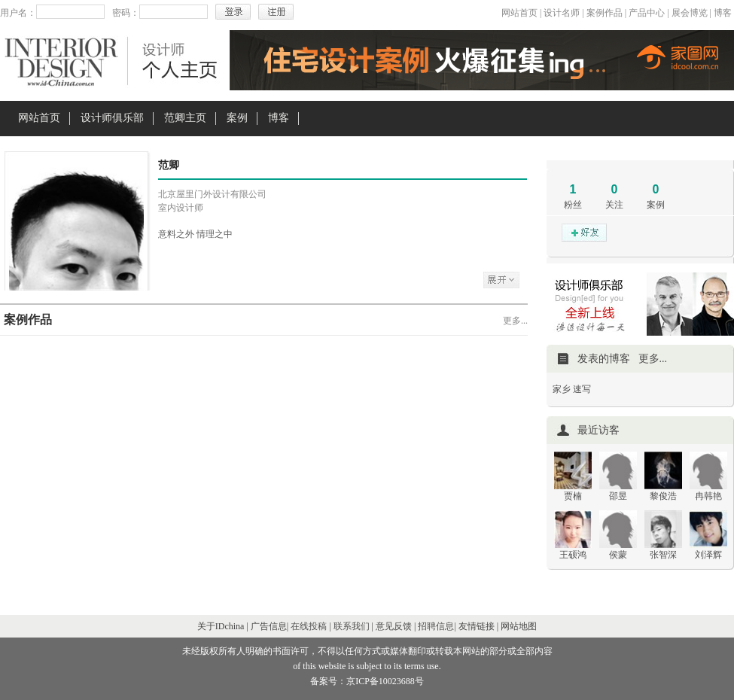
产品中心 (647, 13)
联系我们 (352, 626)
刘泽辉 (708, 555)
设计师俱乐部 (112, 118)
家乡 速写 (572, 389)
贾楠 (573, 496)
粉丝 (573, 205)
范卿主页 (185, 118)
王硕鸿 (573, 555)
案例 (237, 118)
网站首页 (519, 13)
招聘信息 (436, 626)
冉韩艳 (708, 496)
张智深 (663, 555)
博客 (723, 13)
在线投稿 (309, 626)
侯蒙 (618, 555)
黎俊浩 (663, 496)
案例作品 (605, 13)
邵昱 (618, 496)
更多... (515, 321)
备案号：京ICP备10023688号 (367, 681)
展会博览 (690, 13)
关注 (614, 205)
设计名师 (562, 13)
